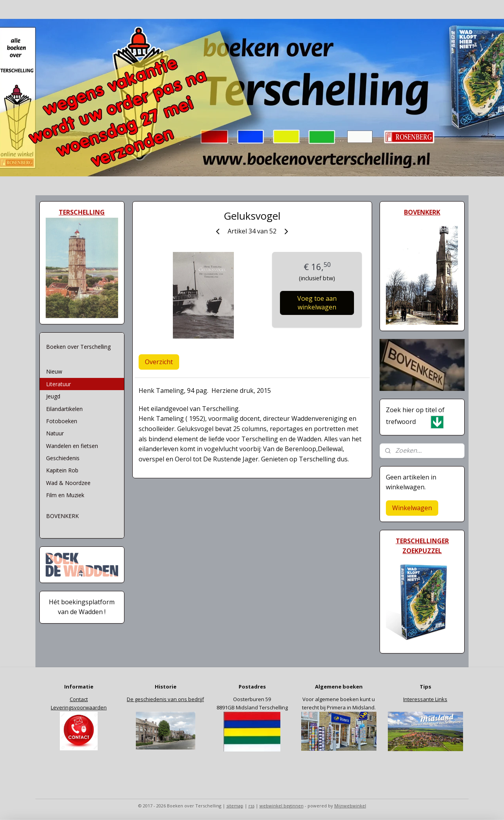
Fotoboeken (62, 421)
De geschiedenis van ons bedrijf (165, 699)
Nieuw (54, 371)
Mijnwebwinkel (350, 806)
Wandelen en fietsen (72, 446)
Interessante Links (425, 699)
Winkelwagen (412, 508)
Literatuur (58, 384)
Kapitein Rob (62, 470)
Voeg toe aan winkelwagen (317, 303)
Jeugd (53, 396)
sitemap (235, 806)
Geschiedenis (63, 458)
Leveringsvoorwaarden (79, 707)
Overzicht (159, 362)
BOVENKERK (62, 516)
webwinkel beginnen (282, 806)
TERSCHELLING (82, 212)
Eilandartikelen (64, 409)
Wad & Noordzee (68, 483)
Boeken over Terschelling (78, 347)
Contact (79, 699)
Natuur (55, 433)
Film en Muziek (65, 495)
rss (251, 806)
